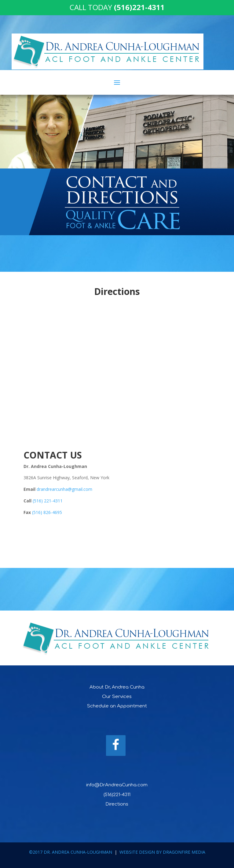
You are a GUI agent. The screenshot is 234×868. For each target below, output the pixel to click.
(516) (38, 512)
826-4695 (53, 512)
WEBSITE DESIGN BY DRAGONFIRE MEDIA (162, 852)
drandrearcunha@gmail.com (64, 489)
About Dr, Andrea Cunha (117, 687)
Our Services (117, 697)
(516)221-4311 (117, 795)
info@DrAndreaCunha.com (117, 785)
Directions (117, 804)
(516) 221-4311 (48, 501)
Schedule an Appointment (117, 706)
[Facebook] (116, 746)
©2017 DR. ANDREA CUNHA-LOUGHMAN (71, 852)
